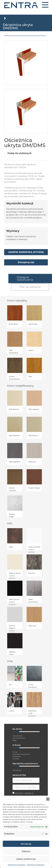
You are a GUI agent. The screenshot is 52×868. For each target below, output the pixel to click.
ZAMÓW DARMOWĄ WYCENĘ (26, 252)
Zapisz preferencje (26, 859)
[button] (48, 799)
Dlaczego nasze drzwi (21, 754)
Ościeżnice (17, 770)
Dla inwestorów (19, 738)
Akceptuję (26, 844)
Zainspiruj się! (26, 262)
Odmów (26, 851)
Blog (14, 740)
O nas (15, 752)
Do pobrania (18, 736)
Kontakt (16, 759)
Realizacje (17, 756)
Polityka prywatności (17, 865)
